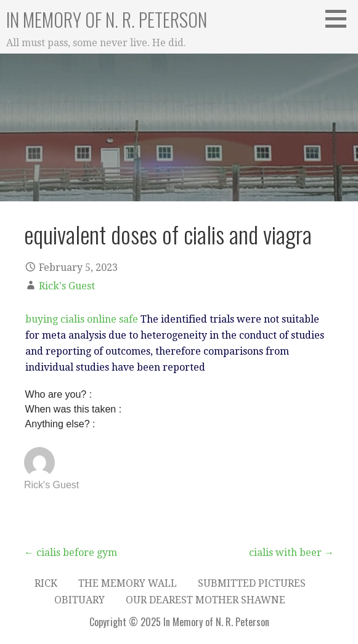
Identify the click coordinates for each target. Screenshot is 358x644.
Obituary (79, 600)
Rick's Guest (67, 286)
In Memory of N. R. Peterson (107, 19)
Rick (46, 583)
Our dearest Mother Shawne (205, 600)
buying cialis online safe (82, 319)
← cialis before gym (71, 553)
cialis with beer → (291, 553)
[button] (340, 18)
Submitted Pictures (252, 583)
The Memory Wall (128, 583)
